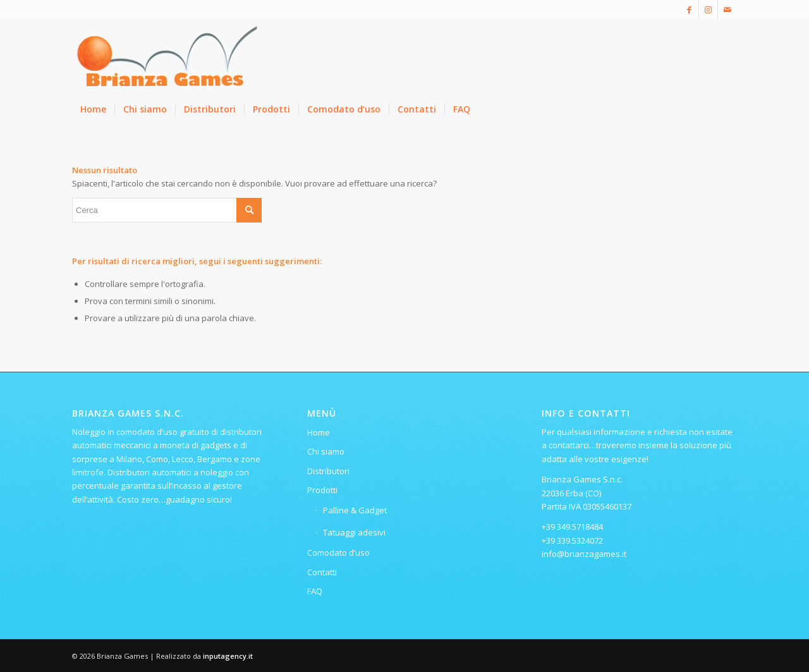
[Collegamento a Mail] (727, 9)
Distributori (328, 471)
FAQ (315, 591)
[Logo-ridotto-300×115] (167, 56)
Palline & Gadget (355, 510)
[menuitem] (93, 109)
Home (319, 432)
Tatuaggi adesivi (354, 532)
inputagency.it (228, 656)
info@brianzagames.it (584, 554)
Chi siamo (326, 451)
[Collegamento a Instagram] (708, 9)
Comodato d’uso (338, 553)
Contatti (322, 572)
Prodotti (322, 490)
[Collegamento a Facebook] (689, 9)
